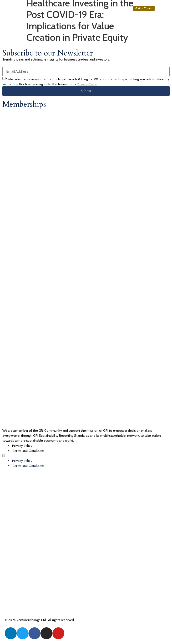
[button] (144, 8)
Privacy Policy (87, 84)
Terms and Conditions (28, 451)
